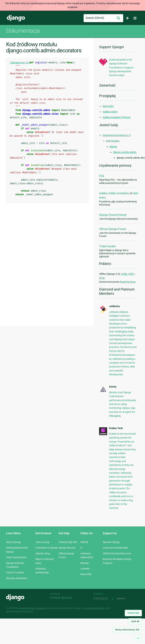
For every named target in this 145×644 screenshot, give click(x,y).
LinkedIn (85, 569)
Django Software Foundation (33, 608)
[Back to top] (138, 638)
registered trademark (94, 608)
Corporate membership (115, 548)
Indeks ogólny (110, 112)
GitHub (84, 542)
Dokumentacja (23, 31)
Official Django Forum (113, 229)
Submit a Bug (43, 553)
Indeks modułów (118, 193)
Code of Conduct (15, 572)
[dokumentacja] (20, 63)
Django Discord (67, 548)
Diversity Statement (17, 578)
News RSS (86, 574)
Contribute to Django (47, 548)
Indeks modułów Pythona (116, 117)
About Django (14, 542)
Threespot (102, 599)
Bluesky (85, 563)
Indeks (103, 193)
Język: (135, 621)
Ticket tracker (107, 246)
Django (16, 18)
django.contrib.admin (125, 152)
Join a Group (42, 542)
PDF (132, 274)
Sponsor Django (111, 542)
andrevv (125, 599)
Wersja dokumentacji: (127, 630)
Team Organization (16, 557)
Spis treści (108, 106)
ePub (102, 278)
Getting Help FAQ (68, 542)
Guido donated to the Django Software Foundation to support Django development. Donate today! (121, 68)
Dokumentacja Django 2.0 (117, 135)
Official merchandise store (117, 553)
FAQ (102, 176)
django (113, 147)
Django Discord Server (113, 215)
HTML (124, 274)
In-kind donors (61, 598)
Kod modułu (113, 141)
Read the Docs (128, 282)
